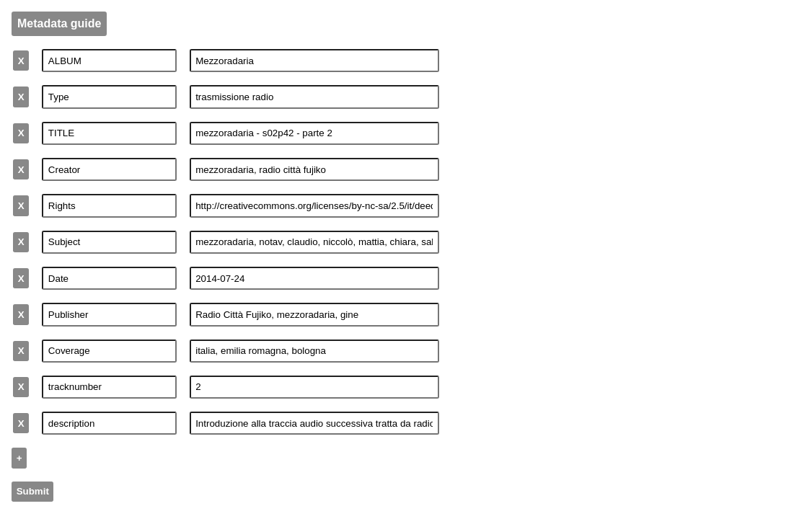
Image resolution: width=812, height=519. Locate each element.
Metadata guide (59, 23)
